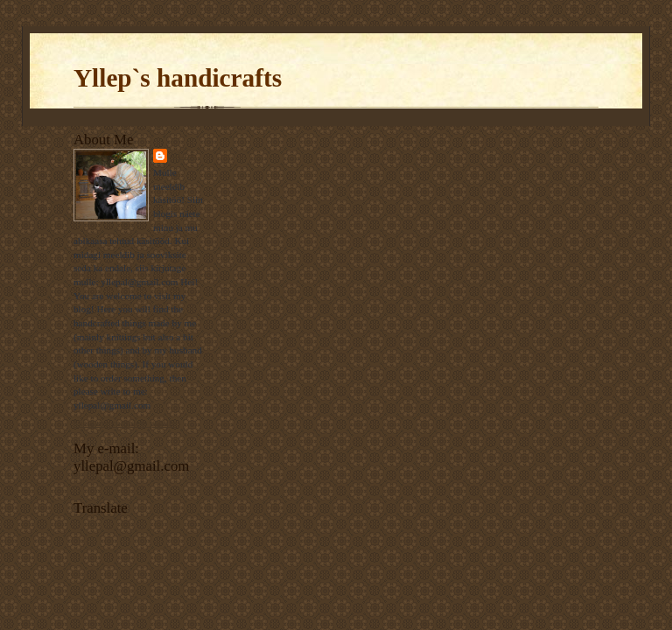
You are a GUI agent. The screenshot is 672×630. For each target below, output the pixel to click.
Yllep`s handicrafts (178, 78)
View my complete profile (125, 423)
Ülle (184, 155)
